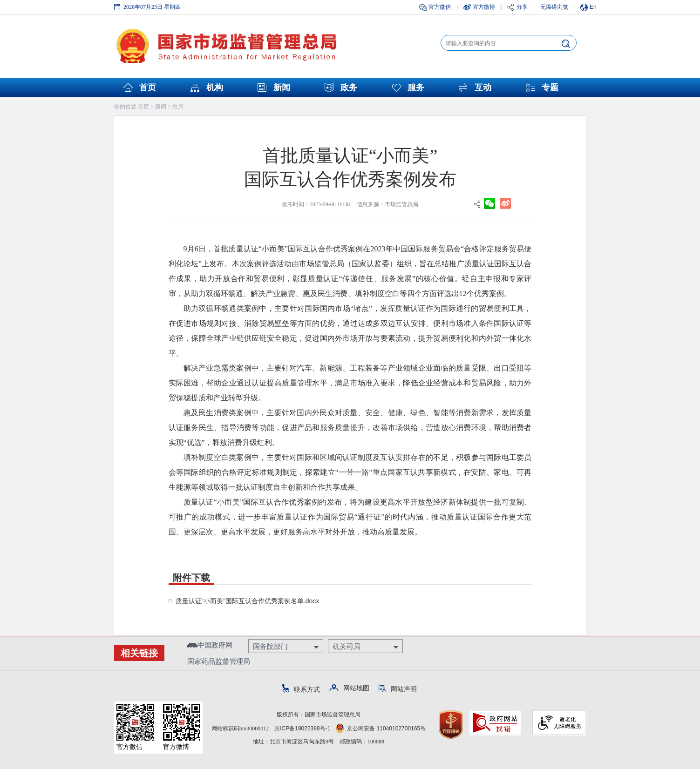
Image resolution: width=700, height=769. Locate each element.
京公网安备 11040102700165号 (381, 729)
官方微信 (440, 7)
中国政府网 (210, 645)
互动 (483, 88)
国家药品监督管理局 (219, 661)
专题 (550, 88)
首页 (148, 88)
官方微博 (484, 7)
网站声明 (398, 689)
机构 (215, 88)
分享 (522, 7)
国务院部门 (270, 646)
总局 (178, 107)
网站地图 (349, 688)
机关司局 (347, 646)
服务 (416, 88)
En (593, 7)
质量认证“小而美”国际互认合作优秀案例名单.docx (248, 601)
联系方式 (301, 689)
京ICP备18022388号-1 (302, 729)
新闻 (282, 88)
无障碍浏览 (554, 7)
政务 (349, 88)
